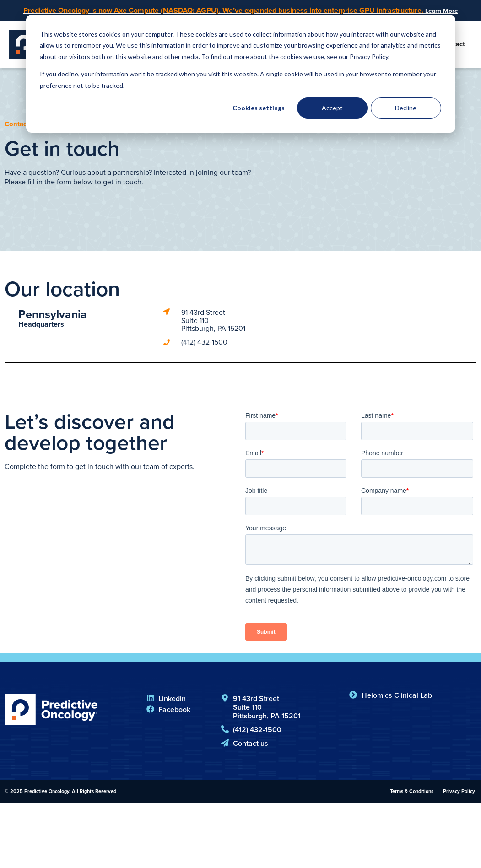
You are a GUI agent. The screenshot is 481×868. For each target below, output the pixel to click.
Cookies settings (259, 108)
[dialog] (241, 74)
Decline (406, 108)
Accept (332, 108)
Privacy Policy (459, 792)
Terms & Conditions (412, 792)
